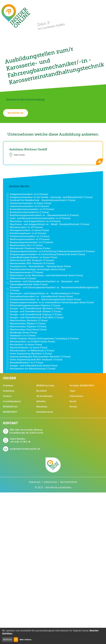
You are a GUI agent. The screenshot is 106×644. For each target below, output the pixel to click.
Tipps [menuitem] (72, 391)
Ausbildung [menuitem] (9, 391)
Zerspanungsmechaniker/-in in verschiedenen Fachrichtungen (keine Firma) (50, 302)
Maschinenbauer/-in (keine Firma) (27, 348)
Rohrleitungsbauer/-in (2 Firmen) (26, 233)
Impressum (35, 482)
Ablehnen (7, 639)
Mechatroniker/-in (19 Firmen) (25, 227)
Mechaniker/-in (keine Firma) (24, 345)
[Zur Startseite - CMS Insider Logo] (16, 16)
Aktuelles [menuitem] (41, 401)
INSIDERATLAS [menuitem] (10, 407)
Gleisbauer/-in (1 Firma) (21, 336)
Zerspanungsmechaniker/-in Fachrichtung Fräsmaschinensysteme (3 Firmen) (50, 251)
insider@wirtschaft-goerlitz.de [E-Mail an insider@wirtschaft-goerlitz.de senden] (25, 449)
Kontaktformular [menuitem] (45, 412)
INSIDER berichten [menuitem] (45, 386)
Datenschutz (50, 482)
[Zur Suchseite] (89, 6)
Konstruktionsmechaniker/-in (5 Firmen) (30, 209)
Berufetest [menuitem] (42, 391)
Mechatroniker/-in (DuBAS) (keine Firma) (31, 342)
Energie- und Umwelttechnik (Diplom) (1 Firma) (34, 314)
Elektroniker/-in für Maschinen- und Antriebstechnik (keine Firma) (45, 275)
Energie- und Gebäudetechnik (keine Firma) (32, 366)
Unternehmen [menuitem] (76, 396)
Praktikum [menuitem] (8, 386)
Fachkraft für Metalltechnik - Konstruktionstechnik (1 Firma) (41, 200)
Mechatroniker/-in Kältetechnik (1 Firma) (30, 351)
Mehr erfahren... (26, 640)
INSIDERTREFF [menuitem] (10, 412)
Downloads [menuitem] (42, 407)
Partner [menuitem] (73, 407)
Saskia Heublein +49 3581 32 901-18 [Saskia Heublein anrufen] (20, 440)
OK (16, 639)
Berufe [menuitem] (73, 401)
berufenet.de (16, 113)
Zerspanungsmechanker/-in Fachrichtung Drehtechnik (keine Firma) (46, 254)
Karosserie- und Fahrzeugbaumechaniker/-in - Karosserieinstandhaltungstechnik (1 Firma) (52, 289)
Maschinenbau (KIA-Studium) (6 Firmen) (30, 263)
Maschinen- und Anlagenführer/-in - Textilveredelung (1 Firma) (43, 293)
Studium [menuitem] (7, 396)
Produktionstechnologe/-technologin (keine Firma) (36, 269)
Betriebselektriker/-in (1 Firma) (25, 363)
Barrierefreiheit (69, 482)
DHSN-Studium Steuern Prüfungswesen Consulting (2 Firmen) (42, 339)
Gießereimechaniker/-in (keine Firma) (29, 203)
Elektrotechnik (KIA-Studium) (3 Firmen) (30, 260)
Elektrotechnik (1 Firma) (21, 278)
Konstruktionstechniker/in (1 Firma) (27, 212)
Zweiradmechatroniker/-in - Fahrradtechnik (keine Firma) (39, 296)
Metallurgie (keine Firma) (22, 333)
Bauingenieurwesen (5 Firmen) (25, 272)
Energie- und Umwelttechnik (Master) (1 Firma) (34, 311)
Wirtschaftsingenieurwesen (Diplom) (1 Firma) (33, 305)
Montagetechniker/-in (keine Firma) (28, 230)
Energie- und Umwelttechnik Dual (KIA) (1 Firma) (35, 317)
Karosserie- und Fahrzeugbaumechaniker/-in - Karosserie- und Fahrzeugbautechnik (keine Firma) (42, 283)
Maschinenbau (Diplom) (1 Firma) (26, 327)
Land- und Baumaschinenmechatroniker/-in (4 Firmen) (38, 218)
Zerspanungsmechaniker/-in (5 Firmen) (30, 242)
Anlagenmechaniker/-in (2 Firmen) (27, 194)
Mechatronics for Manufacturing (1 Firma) (31, 369)
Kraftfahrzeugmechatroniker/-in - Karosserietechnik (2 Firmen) (42, 215)
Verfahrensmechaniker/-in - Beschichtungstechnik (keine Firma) (43, 299)
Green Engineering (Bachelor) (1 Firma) (29, 354)
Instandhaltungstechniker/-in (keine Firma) (32, 257)
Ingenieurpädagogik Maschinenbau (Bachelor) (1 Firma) (38, 357)
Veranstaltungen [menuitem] (45, 396)
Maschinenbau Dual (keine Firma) (26, 330)
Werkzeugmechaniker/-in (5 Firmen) (28, 239)
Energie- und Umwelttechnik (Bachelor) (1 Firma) (35, 308)
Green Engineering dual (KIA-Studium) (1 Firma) (34, 360)
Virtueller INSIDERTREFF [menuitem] (82, 386)
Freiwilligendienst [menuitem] (12, 401)
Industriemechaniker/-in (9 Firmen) (28, 206)
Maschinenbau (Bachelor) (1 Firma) (27, 320)
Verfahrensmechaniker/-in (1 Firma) (28, 236)
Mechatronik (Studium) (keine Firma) (28, 248)
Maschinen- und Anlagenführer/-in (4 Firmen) (33, 221)
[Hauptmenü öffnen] (98, 6)
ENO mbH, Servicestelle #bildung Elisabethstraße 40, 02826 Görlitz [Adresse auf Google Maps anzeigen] (27, 431)
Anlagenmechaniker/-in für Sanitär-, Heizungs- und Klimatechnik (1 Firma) (49, 197)
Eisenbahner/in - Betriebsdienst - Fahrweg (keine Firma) (38, 266)
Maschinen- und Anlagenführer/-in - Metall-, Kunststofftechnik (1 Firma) (48, 224)
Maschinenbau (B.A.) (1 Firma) (24, 245)
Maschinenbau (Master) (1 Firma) (26, 324)
